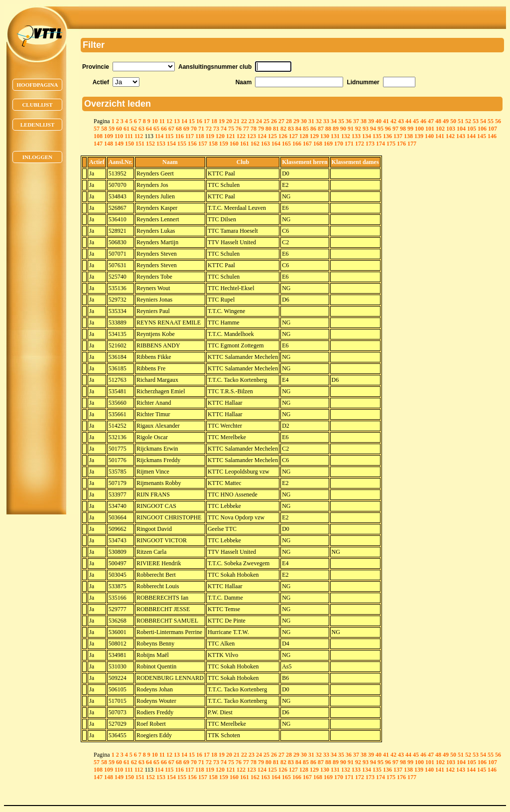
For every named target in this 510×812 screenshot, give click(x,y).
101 (430, 129)
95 (381, 129)
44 (408, 121)
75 (231, 129)
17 (207, 121)
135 (377, 136)
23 (252, 121)
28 (289, 121)
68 (179, 129)
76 (239, 129)
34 (334, 121)
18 (214, 121)
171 (349, 144)
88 (328, 129)
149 (119, 144)
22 (244, 121)
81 (276, 129)
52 (468, 121)
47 (431, 121)
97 (395, 129)
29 (296, 121)
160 (234, 144)
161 (245, 144)
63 (141, 129)
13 (177, 121)
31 (311, 121)
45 (416, 121)
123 (252, 136)
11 (162, 121)
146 (492, 136)
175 (391, 144)
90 (343, 129)
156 (192, 144)
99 (410, 129)
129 (314, 136)
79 (261, 129)
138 (408, 136)
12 (169, 121)
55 (491, 121)
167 (307, 144)
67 (171, 129)
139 (419, 136)
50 (453, 121)
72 (209, 129)
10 (155, 121)
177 (412, 144)
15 (192, 121)
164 (276, 144)
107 (493, 129)
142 (450, 136)
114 (159, 136)
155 (182, 144)
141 (440, 136)
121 (231, 136)
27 (281, 121)
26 (274, 121)
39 (371, 121)
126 (283, 136)
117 (190, 136)
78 (254, 129)
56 (498, 121)
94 (373, 129)
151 (140, 144)
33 (326, 121)
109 (109, 136)
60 (119, 129)
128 (304, 136)
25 (266, 121)
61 (127, 129)
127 (293, 136)
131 (335, 136)
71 (201, 129)
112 (139, 136)
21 (237, 121)
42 (393, 121)
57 (97, 129)
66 (164, 129)
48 (438, 121)
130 (325, 136)
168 (318, 144)
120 (220, 136)
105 (472, 129)
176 (401, 144)
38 (364, 121)
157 (203, 144)
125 (272, 136)
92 (358, 129)
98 (403, 129)
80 (268, 129)
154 (171, 144)
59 (112, 129)
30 (304, 121)
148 (109, 144)
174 (381, 144)
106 (482, 129)
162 (255, 144)
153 (161, 144)
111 (129, 136)
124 (262, 136)
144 (471, 136)
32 (319, 121)
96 (388, 129)
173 (370, 144)
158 (213, 144)
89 (336, 129)
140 (429, 136)
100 (419, 129)
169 (328, 144)
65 (156, 129)
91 (351, 129)
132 (346, 136)
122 (241, 136)
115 (169, 136)
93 (366, 129)
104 (461, 129)
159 (224, 144)
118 (199, 136)
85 (306, 129)
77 (246, 129)
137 (398, 136)
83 (291, 129)
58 (104, 129)
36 (349, 121)
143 (461, 136)
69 (186, 129)
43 (401, 121)
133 (356, 136)
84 (298, 129)
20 (229, 121)
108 (98, 136)
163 (265, 144)
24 (259, 121)
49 (446, 121)
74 (224, 129)
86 (313, 129)
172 (360, 144)
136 (387, 136)
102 (440, 129)
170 (339, 144)
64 (149, 129)
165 (286, 144)
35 (341, 121)
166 (297, 144)
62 (134, 129)
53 (476, 121)
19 (222, 121)
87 (321, 129)
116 (180, 136)
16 (199, 121)
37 (356, 121)
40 (379, 121)
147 (98, 144)
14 (184, 121)
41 (386, 121)
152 (150, 144)
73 (216, 129)
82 (283, 129)
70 (194, 129)
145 (482, 136)
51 (461, 121)
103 (451, 129)
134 (367, 136)
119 (210, 136)
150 (129, 144)
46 (423, 121)
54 (483, 121)
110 (119, 136)
